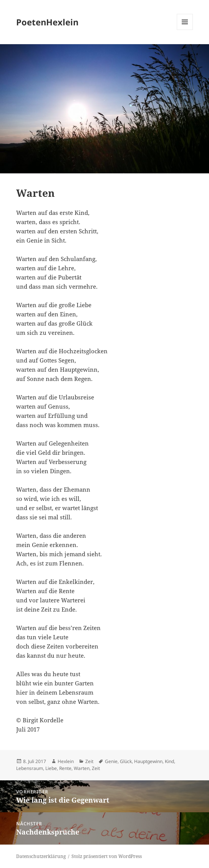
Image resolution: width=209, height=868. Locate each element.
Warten (82, 768)
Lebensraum (30, 768)
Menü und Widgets (185, 30)
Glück (126, 761)
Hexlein (66, 761)
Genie (111, 761)
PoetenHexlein (47, 22)
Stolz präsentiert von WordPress (107, 856)
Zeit (89, 761)
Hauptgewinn (148, 761)
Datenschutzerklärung (41, 856)
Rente (65, 768)
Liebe (51, 768)
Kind (169, 761)
